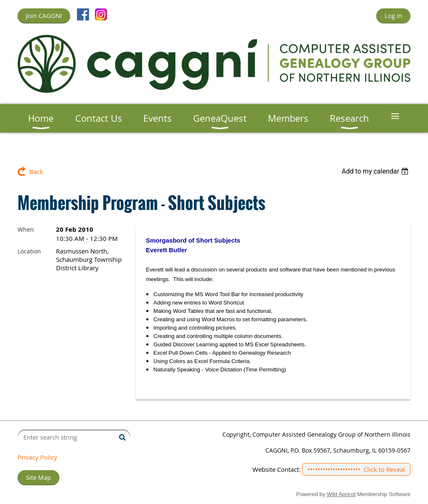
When (26, 229)
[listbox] (376, 171)
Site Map (38, 477)
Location (29, 251)
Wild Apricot (341, 494)
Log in (393, 15)
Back (36, 171)
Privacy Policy (37, 457)
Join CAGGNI (44, 15)
